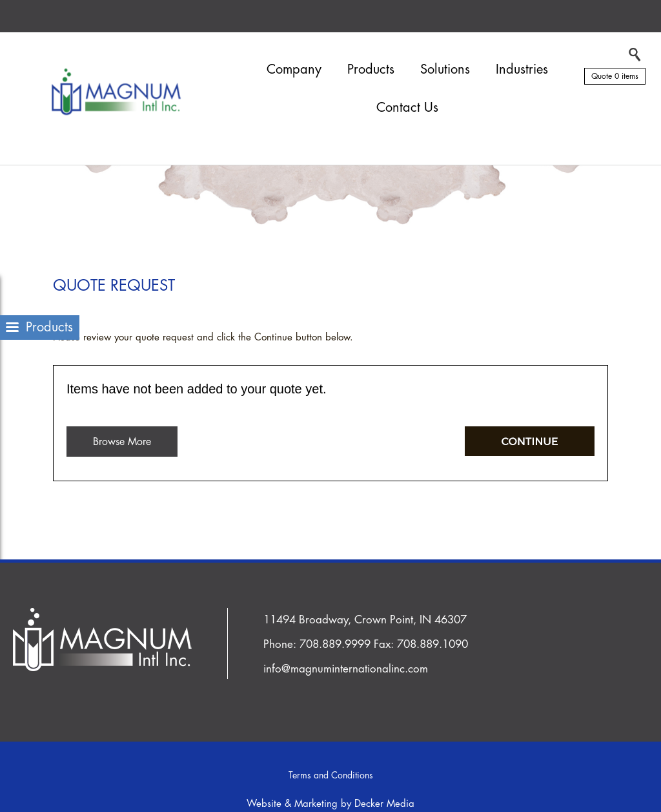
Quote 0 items (615, 76)
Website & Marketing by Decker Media (330, 804)
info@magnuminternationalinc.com (346, 669)
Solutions (445, 69)
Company (294, 69)
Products (371, 69)
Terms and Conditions (331, 775)
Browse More (122, 442)
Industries (522, 69)
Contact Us (407, 108)
